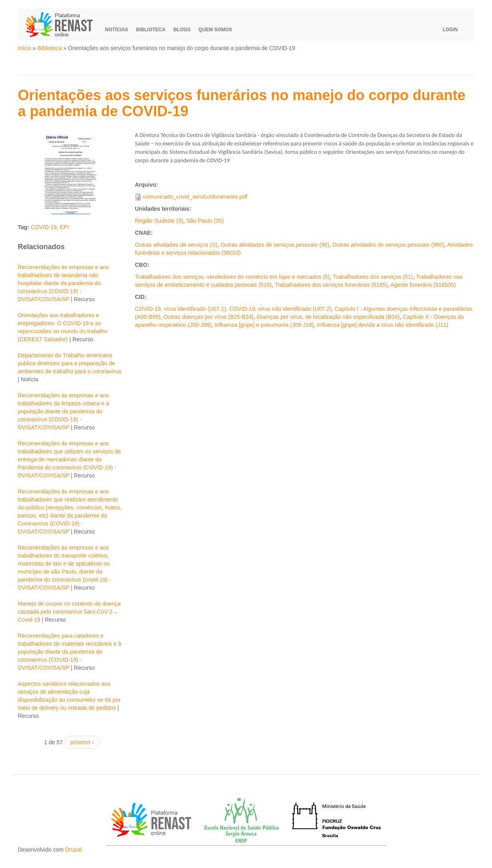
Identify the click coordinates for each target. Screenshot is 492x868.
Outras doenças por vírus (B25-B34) (209, 317)
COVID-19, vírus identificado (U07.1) (181, 309)
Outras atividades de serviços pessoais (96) (275, 245)
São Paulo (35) (205, 221)
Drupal (73, 850)
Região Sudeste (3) (159, 221)
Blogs (182, 30)
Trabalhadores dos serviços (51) (373, 277)
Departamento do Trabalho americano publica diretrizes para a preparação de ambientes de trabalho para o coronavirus (70, 363)
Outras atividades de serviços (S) (176, 245)
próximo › (82, 742)
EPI (64, 227)
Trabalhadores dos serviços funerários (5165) (331, 285)
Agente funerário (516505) (423, 285)
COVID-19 (44, 227)
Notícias (117, 30)
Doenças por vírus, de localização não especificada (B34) (328, 317)
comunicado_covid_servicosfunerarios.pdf (195, 197)
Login (450, 30)
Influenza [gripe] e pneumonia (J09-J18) (264, 325)
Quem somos (215, 30)
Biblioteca (151, 30)
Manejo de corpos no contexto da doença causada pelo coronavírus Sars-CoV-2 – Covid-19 (69, 612)
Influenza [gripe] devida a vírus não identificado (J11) (382, 325)
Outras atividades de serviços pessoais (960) (388, 245)
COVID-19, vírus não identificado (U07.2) (280, 309)
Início (25, 48)
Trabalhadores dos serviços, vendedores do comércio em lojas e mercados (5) (232, 277)
